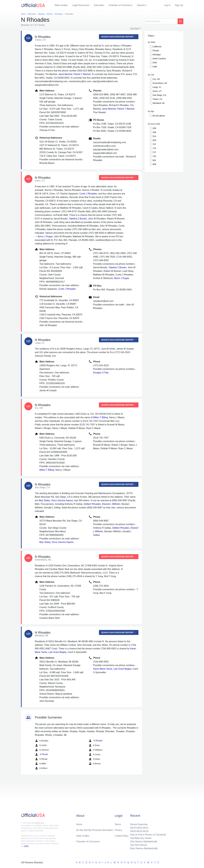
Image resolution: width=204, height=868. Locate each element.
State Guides (61, 5)
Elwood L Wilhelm (111, 504)
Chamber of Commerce (121, 5)
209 (154, 128)
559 (154, 140)
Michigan (157, 55)
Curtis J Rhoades (88, 194)
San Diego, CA (159, 95)
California (157, 47)
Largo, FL (157, 87)
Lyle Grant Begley (57, 652)
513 (154, 136)
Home (79, 824)
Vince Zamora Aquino (62, 500)
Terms (118, 824)
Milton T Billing (101, 417)
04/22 (139, 828)
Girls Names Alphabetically (144, 842)
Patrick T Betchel (82, 74)
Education (99, 5)
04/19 (139, 831)
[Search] (161, 21)
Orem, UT (157, 91)
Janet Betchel (65, 74)
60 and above (159, 116)
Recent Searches (139, 824)
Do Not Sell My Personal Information (95, 830)
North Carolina (159, 59)
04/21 (146, 828)
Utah (155, 67)
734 (154, 156)
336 (154, 132)
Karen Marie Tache (103, 669)
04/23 (133, 828)
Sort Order (135, 28)
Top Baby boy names (141, 838)
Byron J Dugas (45, 236)
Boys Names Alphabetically (144, 848)
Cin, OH (156, 79)
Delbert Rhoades (92, 504)
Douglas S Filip (101, 373)
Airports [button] (141, 5)
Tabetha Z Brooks (78, 219)
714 (154, 148)
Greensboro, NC (160, 83)
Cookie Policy (122, 836)
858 (154, 164)
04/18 (146, 831)
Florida (156, 51)
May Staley (44, 500)
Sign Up (179, 5)
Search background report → (119, 37)
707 (154, 144)
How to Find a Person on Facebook (148, 835)
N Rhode (41, 754)
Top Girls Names (139, 845)
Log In (167, 5)
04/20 (133, 831)
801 (154, 160)
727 (154, 152)
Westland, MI (159, 103)
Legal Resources (81, 5)
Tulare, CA (157, 99)
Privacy (118, 830)
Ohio (155, 63)
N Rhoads (95, 741)
